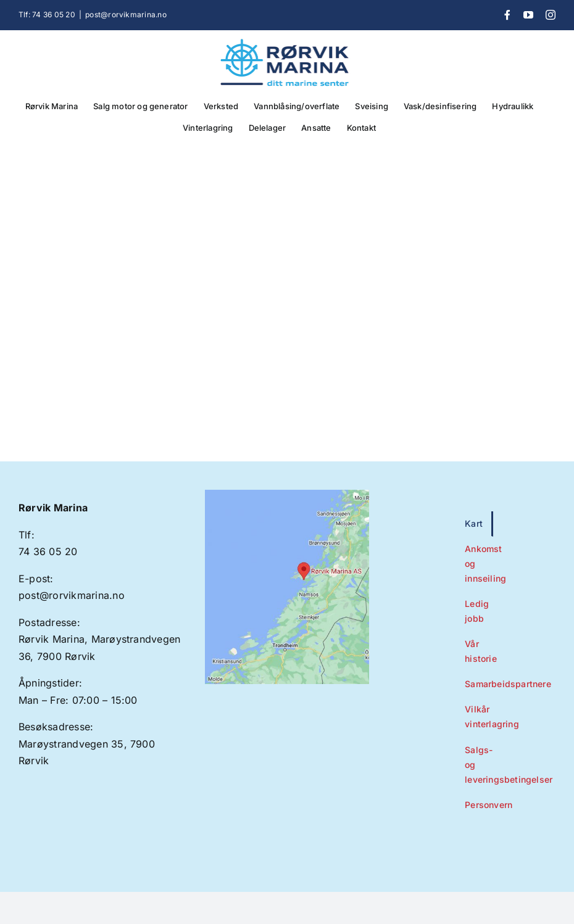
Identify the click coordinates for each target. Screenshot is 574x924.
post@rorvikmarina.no (126, 14)
